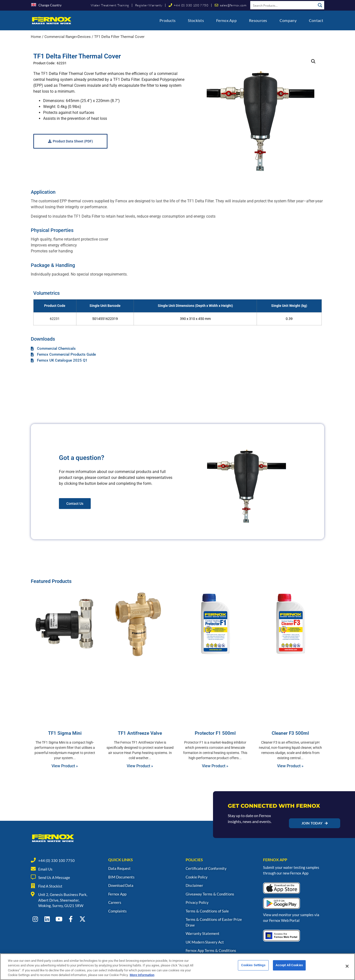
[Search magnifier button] (320, 5)
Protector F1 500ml (215, 733)
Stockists (196, 20)
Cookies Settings (253, 966)
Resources (258, 20)
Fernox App (226, 20)
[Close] (347, 966)
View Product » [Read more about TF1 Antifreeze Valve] (140, 766)
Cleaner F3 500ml (290, 733)
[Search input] (283, 5)
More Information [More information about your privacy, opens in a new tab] (142, 975)
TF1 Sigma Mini (65, 733)
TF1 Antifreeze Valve (140, 733)
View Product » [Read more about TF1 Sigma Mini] (65, 766)
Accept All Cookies (289, 966)
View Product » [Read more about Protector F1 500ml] (215, 766)
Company (288, 20)
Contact (316, 20)
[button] (313, 61)
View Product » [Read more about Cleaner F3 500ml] (290, 766)
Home (36, 37)
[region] (177, 967)
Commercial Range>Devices (68, 37)
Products (168, 20)
